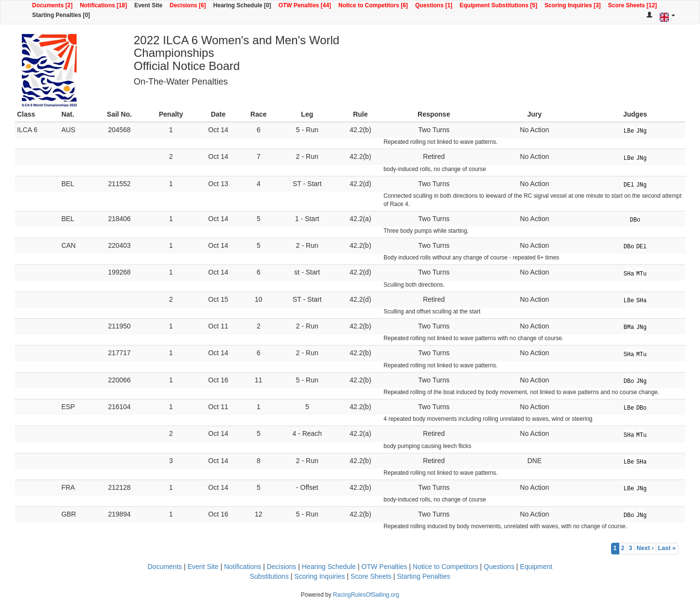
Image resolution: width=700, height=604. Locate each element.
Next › (645, 548)
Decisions (282, 567)
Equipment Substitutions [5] (499, 5)
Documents (165, 567)
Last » (667, 548)
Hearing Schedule (329, 567)
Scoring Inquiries (319, 576)
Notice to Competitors (446, 567)
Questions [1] (434, 5)
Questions (499, 567)
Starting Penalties (424, 576)
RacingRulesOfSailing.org (366, 595)
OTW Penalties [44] (305, 5)
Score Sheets (371, 576)
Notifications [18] (103, 5)
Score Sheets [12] (632, 5)
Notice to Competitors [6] (373, 5)
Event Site (148, 5)
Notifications (243, 567)
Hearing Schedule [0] (242, 5)
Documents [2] (52, 5)
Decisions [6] (188, 5)
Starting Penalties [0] (61, 15)
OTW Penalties (385, 567)
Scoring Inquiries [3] (573, 5)
